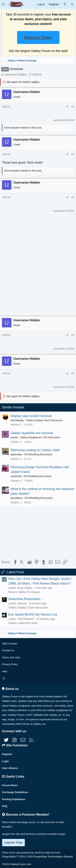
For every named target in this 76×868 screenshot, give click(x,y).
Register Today (38, 37)
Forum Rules (10, 785)
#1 (73, 107)
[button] (3, 4)
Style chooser (10, 643)
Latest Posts (16, 572)
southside (16, 476)
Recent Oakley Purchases (24, 592)
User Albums (10, 768)
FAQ (5, 806)
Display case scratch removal (31, 416)
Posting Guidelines (14, 799)
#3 (73, 197)
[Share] (67, 107)
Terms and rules (11, 657)
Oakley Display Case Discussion (44, 420)
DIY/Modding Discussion (38, 454)
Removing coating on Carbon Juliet (35, 450)
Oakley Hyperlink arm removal (32, 433)
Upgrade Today (13, 842)
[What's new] (65, 4)
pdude (14, 437)
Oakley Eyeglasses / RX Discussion (40, 437)
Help (5, 671)
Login (5, 761)
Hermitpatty (17, 420)
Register (7, 754)
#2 (73, 154)
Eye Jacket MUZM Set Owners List (33, 614)
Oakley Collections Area (23, 623)
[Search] (72, 4)
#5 (73, 373)
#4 (73, 335)
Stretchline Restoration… (26, 599)
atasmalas (16, 454)
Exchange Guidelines (15, 792)
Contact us (8, 650)
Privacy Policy (10, 664)
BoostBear (17, 498)
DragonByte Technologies (48, 857)
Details (68, 857)
